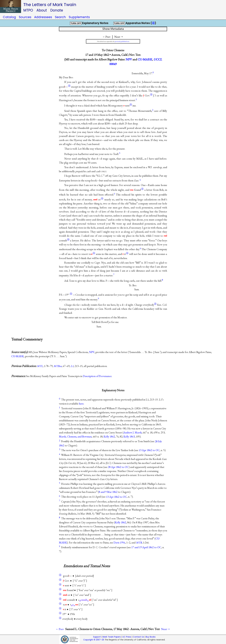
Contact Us (138, 637)
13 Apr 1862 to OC (149, 450)
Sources (25, 17)
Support (97, 637)
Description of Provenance (97, 376)
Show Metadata (113, 29)
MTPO (28, 10)
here (81, 404)
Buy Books (151, 637)
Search (60, 17)
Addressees (43, 17)
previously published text (122, 41)
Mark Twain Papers (112, 637)
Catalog (9, 17)
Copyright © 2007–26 (94, 640)
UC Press (127, 637)
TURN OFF (76, 23)
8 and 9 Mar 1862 (108, 492)
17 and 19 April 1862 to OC (146, 547)
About (42, 10)
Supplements (79, 17)
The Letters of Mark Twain (50, 5)
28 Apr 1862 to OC (118, 467)
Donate (57, 10)
